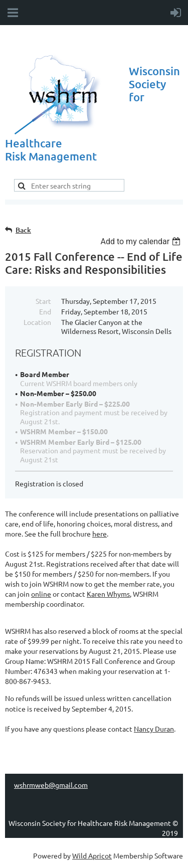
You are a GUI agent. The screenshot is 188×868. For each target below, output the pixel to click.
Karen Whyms (108, 594)
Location (37, 322)
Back (23, 230)
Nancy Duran (154, 729)
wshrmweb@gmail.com (51, 785)
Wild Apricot (92, 855)
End (45, 311)
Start (43, 301)
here (100, 534)
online (41, 594)
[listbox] (142, 241)
